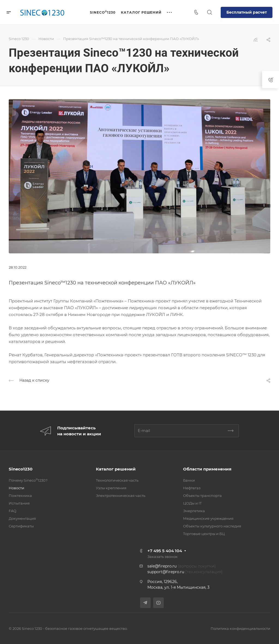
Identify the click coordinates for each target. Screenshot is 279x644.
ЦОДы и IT (192, 503)
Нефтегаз (192, 488)
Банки (189, 480)
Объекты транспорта (202, 496)
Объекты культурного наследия (212, 526)
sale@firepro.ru (162, 566)
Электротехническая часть (121, 496)
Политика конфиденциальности (240, 628)
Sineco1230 (21, 469)
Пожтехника (20, 496)
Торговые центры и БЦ (204, 534)
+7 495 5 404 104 (165, 551)
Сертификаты (21, 526)
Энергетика (194, 511)
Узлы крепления (111, 488)
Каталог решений (116, 469)
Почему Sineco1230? (28, 480)
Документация (22, 518)
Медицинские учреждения (208, 518)
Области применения (207, 469)
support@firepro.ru (166, 572)
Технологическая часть (117, 480)
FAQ (13, 511)
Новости (16, 488)
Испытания (19, 503)
